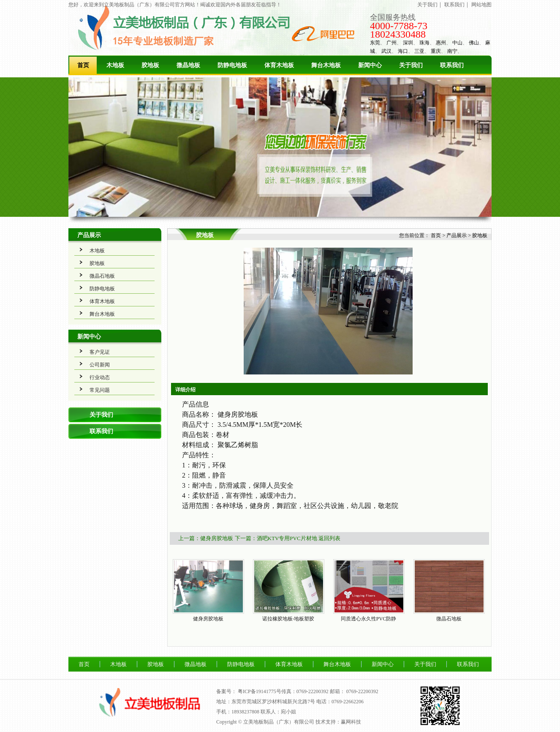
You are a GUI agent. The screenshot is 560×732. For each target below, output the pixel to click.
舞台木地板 (326, 65)
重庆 (436, 51)
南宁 (452, 51)
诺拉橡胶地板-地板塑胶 (288, 619)
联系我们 (454, 5)
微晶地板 (188, 65)
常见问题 (100, 390)
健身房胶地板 (208, 619)
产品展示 (89, 235)
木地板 (115, 65)
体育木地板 (279, 65)
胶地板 (150, 65)
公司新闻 (100, 365)
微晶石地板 (102, 276)
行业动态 (100, 377)
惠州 (441, 43)
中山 (457, 43)
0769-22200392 (362, 691)
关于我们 (427, 5)
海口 (403, 51)
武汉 (386, 51)
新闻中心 (370, 65)
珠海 (424, 43)
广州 (391, 43)
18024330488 (398, 34)
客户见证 (100, 352)
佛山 (474, 43)
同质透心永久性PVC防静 (368, 619)
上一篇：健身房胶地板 (206, 538)
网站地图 (481, 5)
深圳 (408, 43)
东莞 (375, 43)
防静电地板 (232, 65)
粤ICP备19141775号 (260, 691)
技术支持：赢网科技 (338, 722)
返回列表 (329, 538)
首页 (83, 65)
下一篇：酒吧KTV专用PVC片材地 (276, 538)
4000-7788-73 (399, 26)
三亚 (419, 51)
